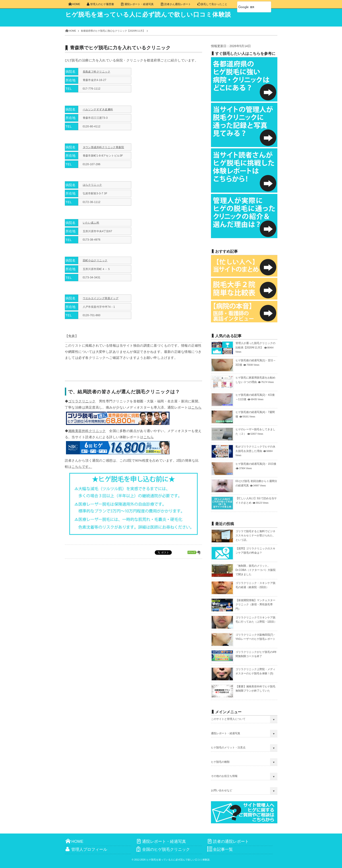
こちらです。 (82, 467)
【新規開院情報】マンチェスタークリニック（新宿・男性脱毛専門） (255, 605)
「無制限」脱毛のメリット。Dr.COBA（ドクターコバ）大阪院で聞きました (256, 570)
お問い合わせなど (222, 790)
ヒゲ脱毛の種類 (220, 762)
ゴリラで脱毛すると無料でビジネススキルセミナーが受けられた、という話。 (255, 536)
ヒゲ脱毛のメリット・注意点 (228, 748)
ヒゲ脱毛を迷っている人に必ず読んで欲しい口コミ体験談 (151, 15)
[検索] (249, 7)
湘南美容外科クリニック (87, 431)
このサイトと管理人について (228, 719)
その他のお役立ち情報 (224, 776)
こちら (196, 407)
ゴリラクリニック (82, 401)
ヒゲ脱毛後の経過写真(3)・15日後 (256, 464)
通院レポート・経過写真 (226, 733)
